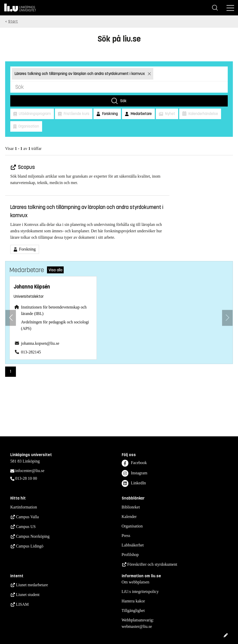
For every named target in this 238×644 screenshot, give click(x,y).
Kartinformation (24, 507)
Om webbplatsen (136, 582)
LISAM (22, 604)
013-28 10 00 (26, 478)
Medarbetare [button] (141, 114)
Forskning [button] (109, 114)
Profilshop (130, 555)
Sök (123, 101)
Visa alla (55, 270)
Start (13, 21)
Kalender (129, 517)
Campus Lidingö (30, 546)
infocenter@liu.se (30, 471)
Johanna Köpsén (32, 287)
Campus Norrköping (33, 536)
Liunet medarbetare (32, 585)
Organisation (132, 526)
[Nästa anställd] (227, 318)
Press (126, 536)
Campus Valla (27, 517)
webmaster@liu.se (137, 626)
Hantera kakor (133, 601)
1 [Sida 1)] (11, 371)
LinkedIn (134, 483)
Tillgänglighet (133, 611)
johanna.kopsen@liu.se (40, 343)
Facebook (134, 463)
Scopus (26, 167)
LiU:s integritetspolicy (140, 592)
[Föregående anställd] (11, 318)
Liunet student (28, 595)
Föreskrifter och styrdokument (152, 564)
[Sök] (215, 8)
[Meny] (230, 8)
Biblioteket (131, 507)
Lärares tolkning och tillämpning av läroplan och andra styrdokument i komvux (80, 74)
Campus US (26, 527)
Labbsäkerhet (133, 545)
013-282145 (31, 352)
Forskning (27, 249)
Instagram (135, 473)
